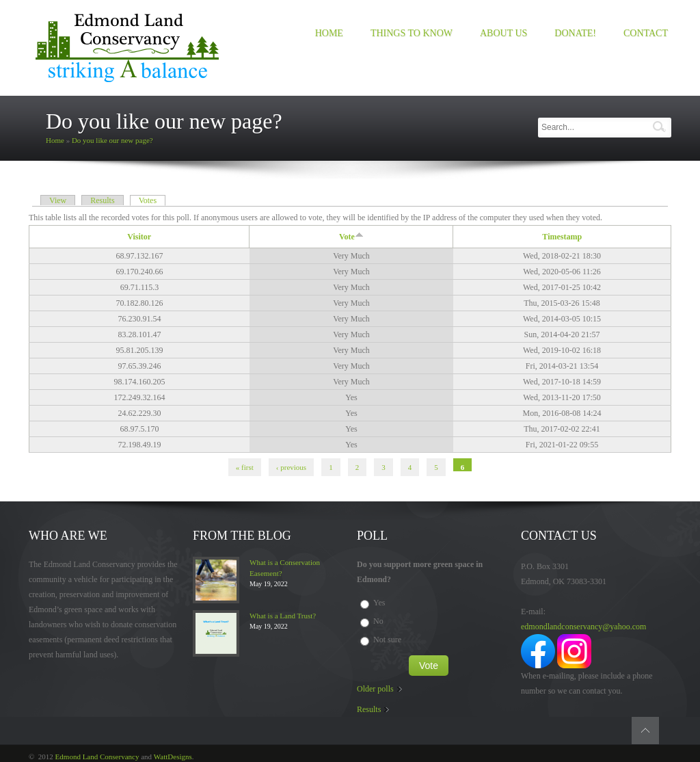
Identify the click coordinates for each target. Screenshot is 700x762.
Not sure (387, 640)
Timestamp (562, 237)
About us (503, 33)
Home (329, 33)
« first (245, 467)
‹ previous (291, 467)
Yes (379, 603)
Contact (646, 33)
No (378, 621)
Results (102, 200)
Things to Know (412, 33)
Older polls (375, 689)
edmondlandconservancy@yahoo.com (583, 627)
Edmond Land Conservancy (97, 757)
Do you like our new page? (112, 140)
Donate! (575, 33)
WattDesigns (173, 757)
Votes (152, 200)
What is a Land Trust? (283, 616)
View (58, 200)
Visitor (139, 237)
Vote (351, 237)
